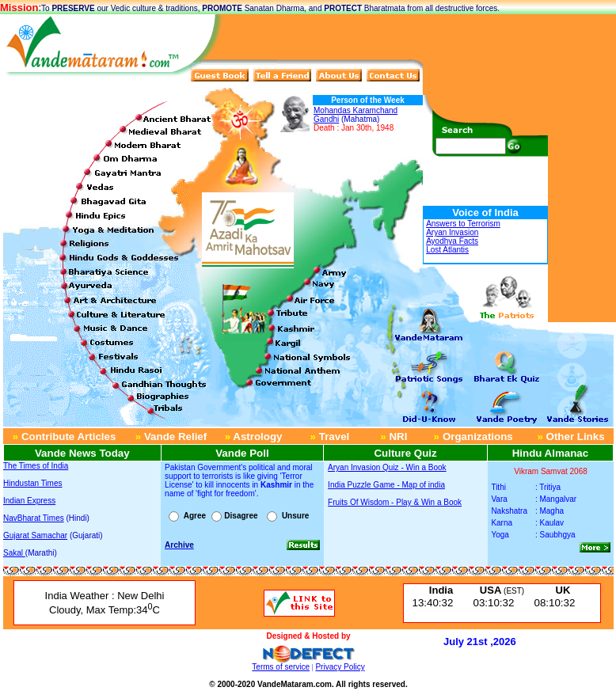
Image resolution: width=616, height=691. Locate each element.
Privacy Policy (340, 667)
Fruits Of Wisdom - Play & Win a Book (395, 502)
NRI (397, 437)
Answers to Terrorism (463, 224)
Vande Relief (171, 437)
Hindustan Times (32, 483)
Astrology (256, 437)
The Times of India (36, 466)
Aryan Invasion (452, 232)
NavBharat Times (34, 518)
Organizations (478, 437)
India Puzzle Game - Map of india (386, 485)
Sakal (14, 553)
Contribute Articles (65, 437)
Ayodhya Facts (452, 241)
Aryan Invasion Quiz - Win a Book (387, 467)
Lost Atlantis (447, 250)
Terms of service (281, 667)
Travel (333, 437)
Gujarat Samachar (35, 535)
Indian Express (29, 501)
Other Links (574, 437)
